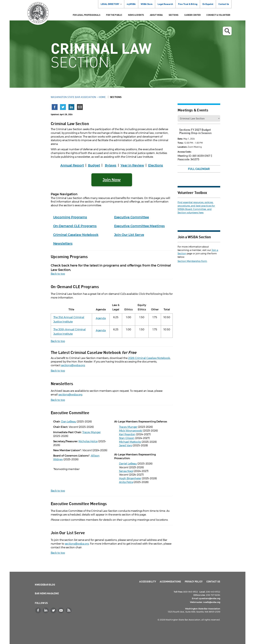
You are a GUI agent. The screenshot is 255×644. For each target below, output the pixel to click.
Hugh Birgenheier (130, 478)
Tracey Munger (91, 432)
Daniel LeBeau (128, 464)
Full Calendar (199, 169)
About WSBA (156, 15)
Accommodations (170, 581)
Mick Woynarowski (131, 431)
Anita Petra (126, 482)
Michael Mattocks (130, 442)
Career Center (192, 15)
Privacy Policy (194, 581)
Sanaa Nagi (126, 471)
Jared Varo (126, 445)
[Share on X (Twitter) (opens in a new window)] (63, 107)
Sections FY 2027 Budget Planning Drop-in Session (195, 131)
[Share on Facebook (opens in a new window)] (55, 107)
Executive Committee (132, 217)
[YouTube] (61, 610)
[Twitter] (54, 610)
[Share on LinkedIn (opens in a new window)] (71, 107)
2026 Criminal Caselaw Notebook (149, 358)
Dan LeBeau (69, 422)
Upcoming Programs (70, 217)
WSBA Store (147, 4)
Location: (182, 147)
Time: (181, 143)
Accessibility (148, 581)
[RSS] (69, 610)
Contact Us (224, 4)
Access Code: (185, 152)
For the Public (114, 15)
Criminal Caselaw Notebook (76, 235)
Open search (227, 31)
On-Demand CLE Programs (75, 226)
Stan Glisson (127, 438)
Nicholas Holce (88, 441)
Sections (174, 15)
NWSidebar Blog (45, 585)
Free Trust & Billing (188, 4)
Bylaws (111, 165)
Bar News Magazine (47, 593)
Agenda (101, 318)
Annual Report (72, 165)
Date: (180, 139)
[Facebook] (38, 610)
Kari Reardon (127, 434)
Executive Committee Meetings (139, 226)
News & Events (136, 15)
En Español (208, 4)
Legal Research (165, 4)
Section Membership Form (192, 261)
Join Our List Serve (129, 235)
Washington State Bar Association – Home (79, 97)
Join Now (112, 180)
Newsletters (63, 243)
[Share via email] (80, 107)
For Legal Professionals (87, 15)
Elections (156, 165)
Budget (94, 165)
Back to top (58, 274)
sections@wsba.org (73, 365)
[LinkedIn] (46, 610)
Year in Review (132, 165)
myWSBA (131, 4)
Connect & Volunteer (218, 15)
